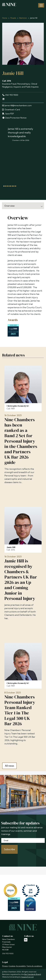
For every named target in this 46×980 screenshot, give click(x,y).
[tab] (4, 186)
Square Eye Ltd (27, 977)
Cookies (12, 966)
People (13, 18)
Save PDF (8, 114)
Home (5, 18)
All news (9, 766)
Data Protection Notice (14, 118)
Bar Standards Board (33, 974)
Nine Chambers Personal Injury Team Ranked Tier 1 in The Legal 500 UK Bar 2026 (20, 710)
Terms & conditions (34, 966)
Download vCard (11, 110)
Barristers (23, 18)
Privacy (5, 966)
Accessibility (21, 966)
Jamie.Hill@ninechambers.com (17, 105)
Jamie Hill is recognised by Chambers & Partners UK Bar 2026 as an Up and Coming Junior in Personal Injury (21, 580)
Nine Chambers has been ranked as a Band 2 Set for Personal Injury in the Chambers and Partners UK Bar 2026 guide (21, 441)
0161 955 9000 (10, 95)
